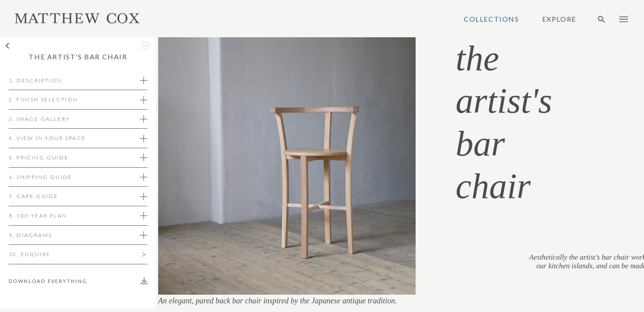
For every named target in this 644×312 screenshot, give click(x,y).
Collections (491, 19)
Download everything (50, 281)
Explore (559, 19)
